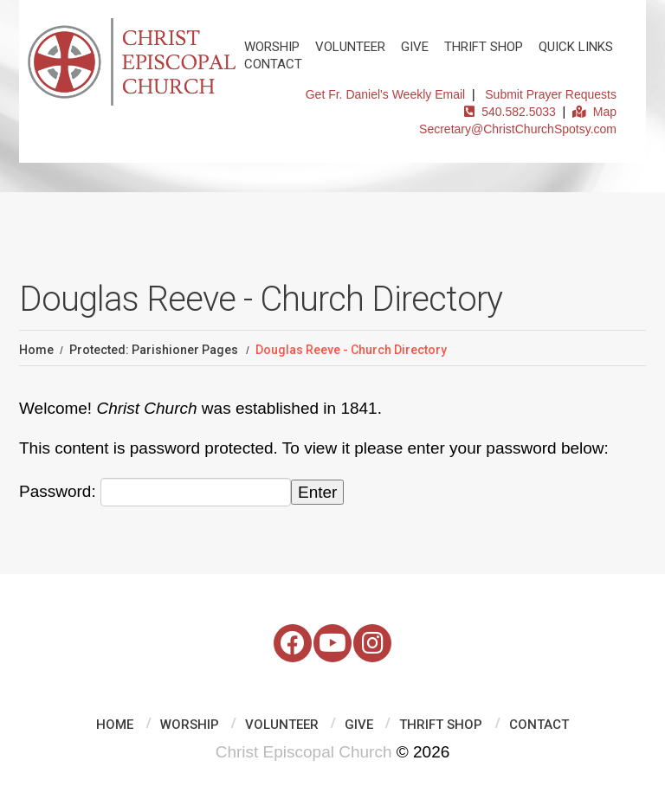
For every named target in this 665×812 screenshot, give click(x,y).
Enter (317, 492)
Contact (273, 64)
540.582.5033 (510, 112)
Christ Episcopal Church (304, 752)
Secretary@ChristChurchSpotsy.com (518, 129)
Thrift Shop (484, 47)
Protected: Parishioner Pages (154, 350)
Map (594, 112)
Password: (155, 492)
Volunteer (350, 47)
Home (36, 350)
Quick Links (576, 47)
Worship (272, 47)
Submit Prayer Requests (551, 94)
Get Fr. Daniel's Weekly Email (385, 94)
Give (415, 47)
